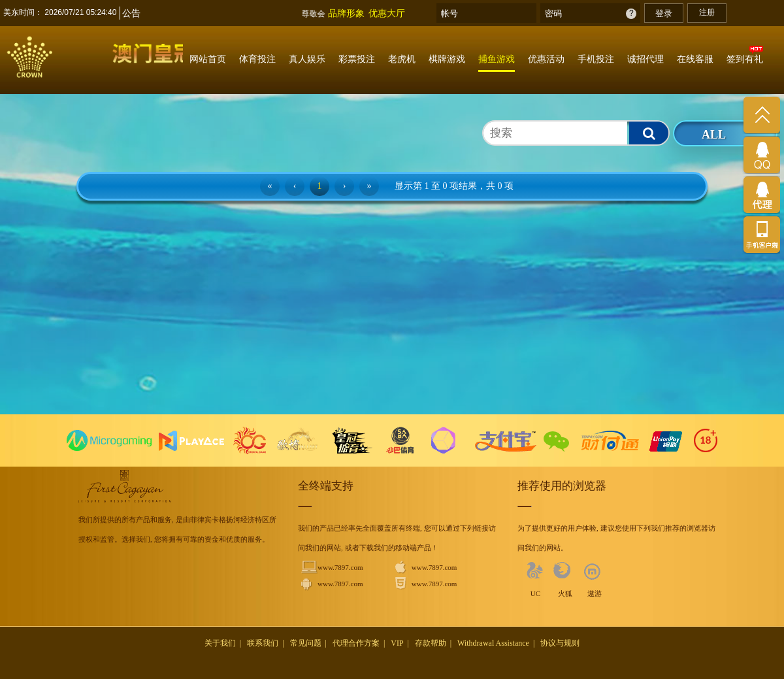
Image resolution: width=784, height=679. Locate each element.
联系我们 (263, 643)
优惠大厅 (387, 13)
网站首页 (208, 59)
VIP (397, 643)
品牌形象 (346, 13)
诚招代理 (645, 59)
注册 (707, 12)
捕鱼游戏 (497, 59)
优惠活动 (546, 59)
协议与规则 (560, 643)
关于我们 (220, 643)
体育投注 (257, 59)
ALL (714, 135)
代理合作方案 (356, 643)
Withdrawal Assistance (493, 643)
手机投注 (596, 59)
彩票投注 (357, 59)
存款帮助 (431, 643)
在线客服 (695, 59)
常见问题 (306, 643)
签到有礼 (745, 59)
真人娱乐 (307, 59)
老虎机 (402, 59)
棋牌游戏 (447, 59)
